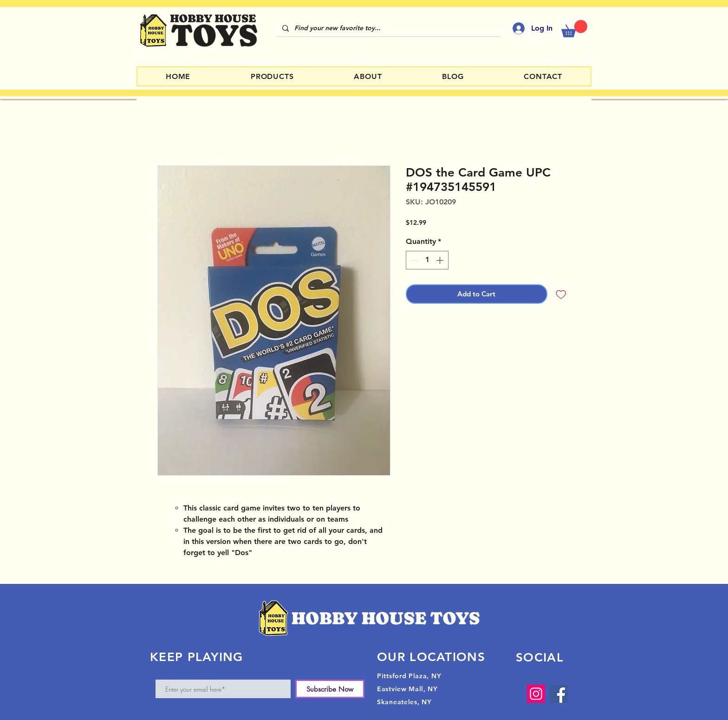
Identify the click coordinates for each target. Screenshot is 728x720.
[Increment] (441, 260)
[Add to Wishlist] (561, 294)
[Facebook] (559, 694)
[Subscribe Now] (330, 689)
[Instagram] (536, 694)
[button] (574, 29)
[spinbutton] (427, 260)
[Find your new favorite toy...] (388, 28)
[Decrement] (414, 260)
